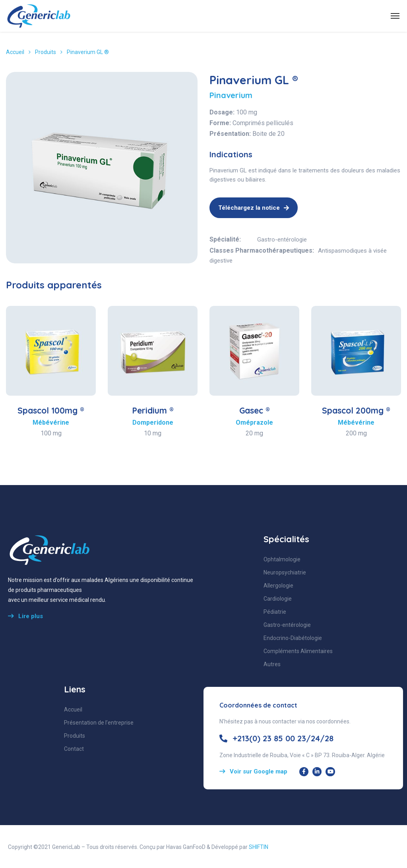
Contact (74, 749)
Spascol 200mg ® (356, 410)
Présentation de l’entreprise (99, 723)
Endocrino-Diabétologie (293, 638)
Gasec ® (255, 410)
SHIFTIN (259, 847)
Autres (272, 664)
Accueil (15, 52)
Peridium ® (153, 410)
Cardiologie (278, 599)
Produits (46, 52)
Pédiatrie (275, 612)
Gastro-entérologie (282, 240)
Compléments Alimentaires (298, 651)
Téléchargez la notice (254, 208)
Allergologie (278, 586)
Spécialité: (225, 239)
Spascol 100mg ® (51, 410)
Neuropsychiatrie (285, 572)
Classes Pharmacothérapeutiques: (262, 250)
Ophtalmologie (282, 559)
